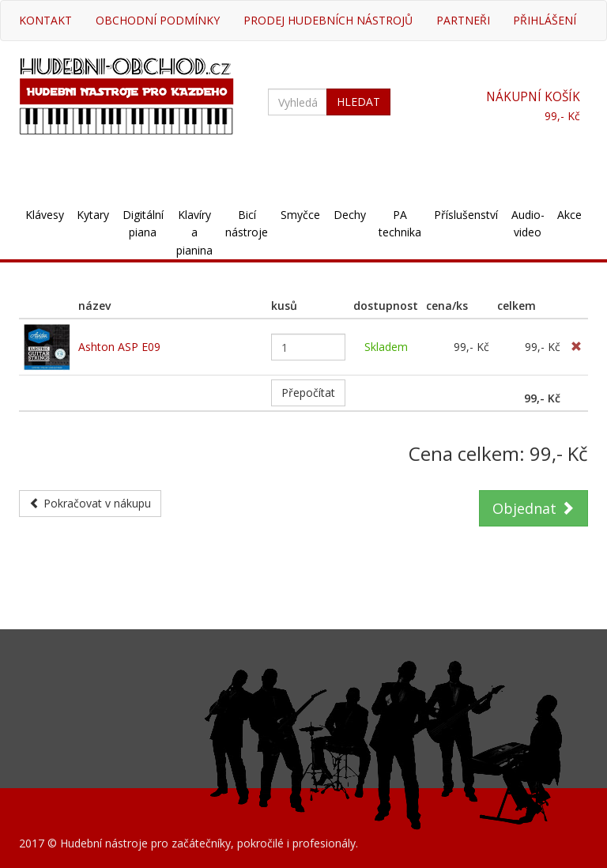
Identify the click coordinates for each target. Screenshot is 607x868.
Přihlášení (545, 20)
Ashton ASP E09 (119, 347)
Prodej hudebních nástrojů (328, 20)
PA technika (400, 223)
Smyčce (300, 215)
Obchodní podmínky (158, 20)
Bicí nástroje (247, 223)
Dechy (350, 215)
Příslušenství (466, 215)
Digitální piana (143, 223)
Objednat (533, 508)
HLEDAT (358, 102)
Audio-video (528, 223)
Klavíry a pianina (194, 232)
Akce (569, 215)
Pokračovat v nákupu (90, 503)
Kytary (93, 215)
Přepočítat (308, 392)
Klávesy (45, 215)
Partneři (463, 20)
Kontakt (45, 20)
